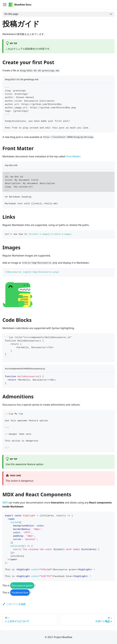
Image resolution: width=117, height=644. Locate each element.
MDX (5, 503)
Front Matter (73, 156)
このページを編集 (14, 604)
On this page (11, 14)
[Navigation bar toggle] (5, 5)
